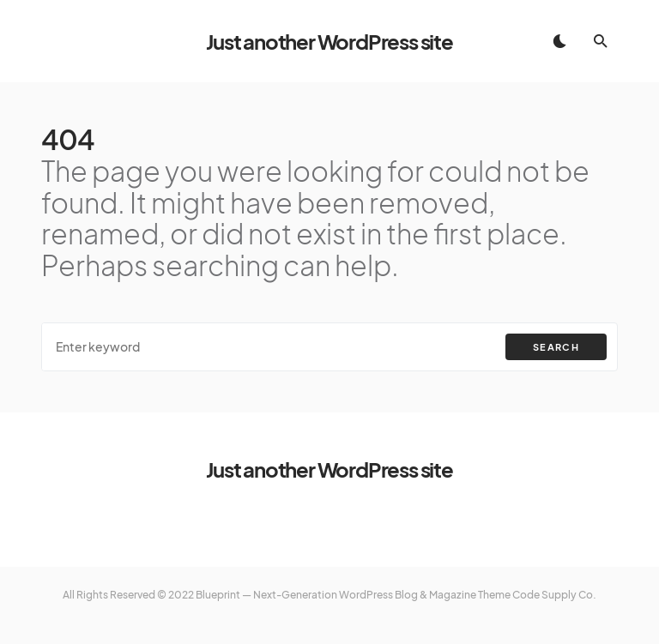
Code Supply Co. (554, 595)
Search (556, 347)
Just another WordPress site (329, 41)
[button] (559, 41)
